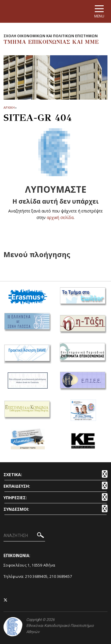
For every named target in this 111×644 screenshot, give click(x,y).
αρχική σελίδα (60, 217)
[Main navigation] (99, 11)
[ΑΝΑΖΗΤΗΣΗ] (24, 536)
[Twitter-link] (6, 600)
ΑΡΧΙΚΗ (9, 107)
